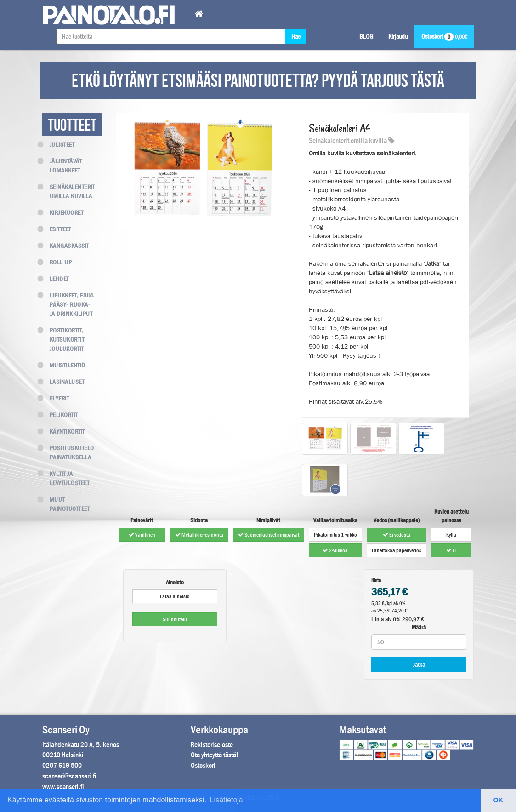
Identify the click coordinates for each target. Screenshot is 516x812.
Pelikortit (60, 415)
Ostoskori (444, 36)
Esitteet (57, 229)
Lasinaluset (63, 382)
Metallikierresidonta (199, 535)
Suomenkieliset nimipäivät (269, 535)
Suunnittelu (175, 619)
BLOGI (367, 36)
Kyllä (451, 535)
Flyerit (56, 398)
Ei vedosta (397, 535)
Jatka (419, 664)
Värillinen (142, 535)
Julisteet (59, 144)
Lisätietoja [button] (227, 800)
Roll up (57, 262)
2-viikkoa (335, 550)
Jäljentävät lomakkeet (62, 166)
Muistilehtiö (64, 365)
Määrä (419, 627)
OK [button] (499, 800)
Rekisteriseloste (212, 745)
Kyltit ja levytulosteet (66, 478)
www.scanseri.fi (63, 786)
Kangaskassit (66, 246)
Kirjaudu (398, 36)
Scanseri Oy (66, 730)
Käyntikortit (64, 431)
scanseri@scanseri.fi (69, 776)
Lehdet (56, 279)
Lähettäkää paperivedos (397, 550)
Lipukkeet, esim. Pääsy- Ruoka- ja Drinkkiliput (68, 304)
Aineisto (175, 582)
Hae (296, 36)
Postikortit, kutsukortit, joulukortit (64, 339)
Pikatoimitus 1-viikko (335, 535)
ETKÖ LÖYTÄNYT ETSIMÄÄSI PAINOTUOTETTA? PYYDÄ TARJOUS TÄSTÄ (258, 81)
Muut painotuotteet (66, 504)
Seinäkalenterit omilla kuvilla (69, 191)
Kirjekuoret (63, 212)
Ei (451, 550)
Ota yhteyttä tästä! (215, 755)
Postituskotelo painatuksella (68, 452)
